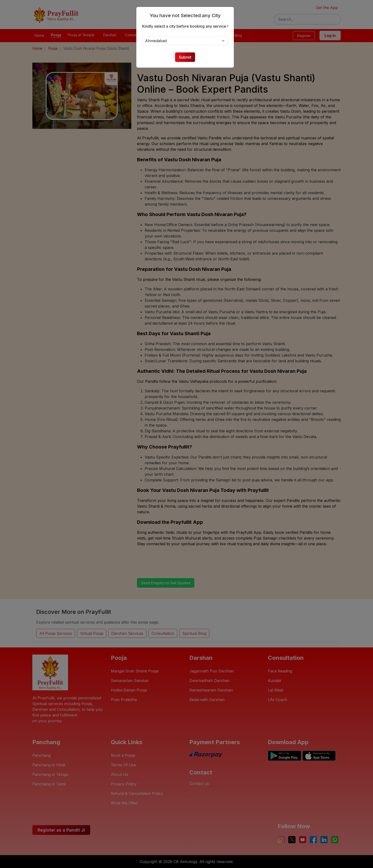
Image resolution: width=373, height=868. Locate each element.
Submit (186, 57)
